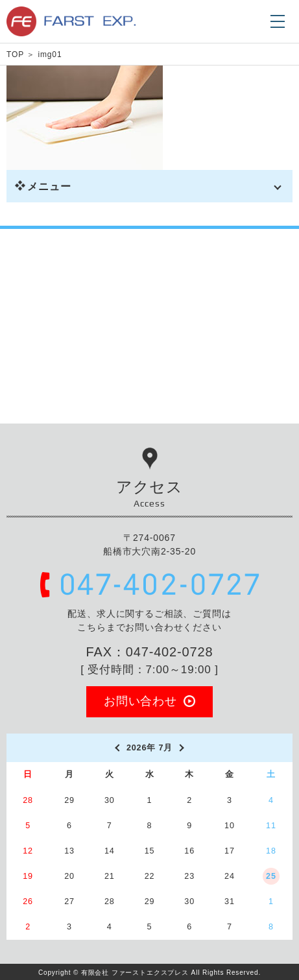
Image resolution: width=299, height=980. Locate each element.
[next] (182, 748)
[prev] (117, 748)
